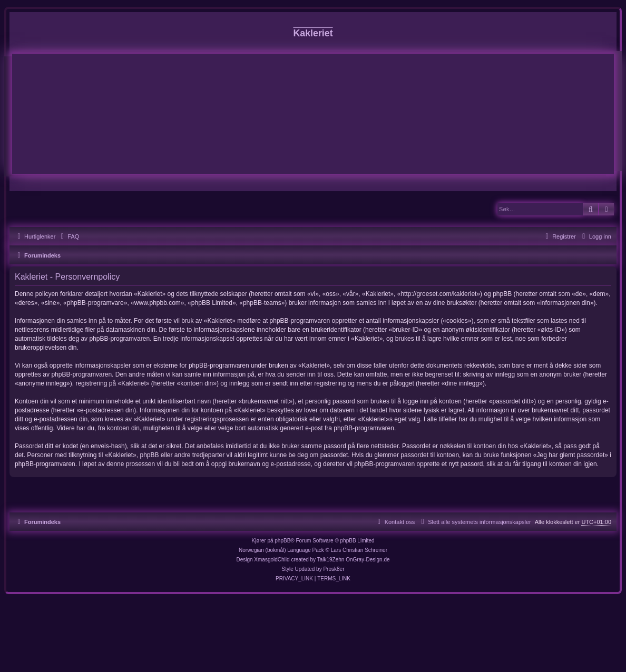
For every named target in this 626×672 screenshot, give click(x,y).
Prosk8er (334, 569)
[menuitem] (69, 236)
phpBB (282, 541)
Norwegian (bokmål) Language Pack (281, 550)
